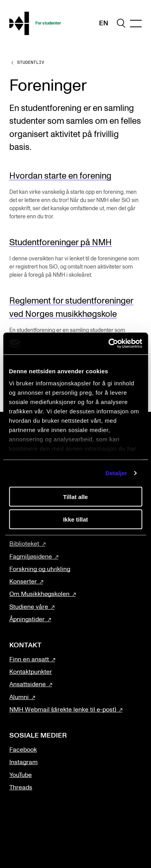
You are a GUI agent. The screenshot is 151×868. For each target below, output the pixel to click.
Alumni (19, 697)
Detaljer (116, 473)
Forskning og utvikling (40, 569)
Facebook (23, 750)
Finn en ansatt (29, 659)
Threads (21, 787)
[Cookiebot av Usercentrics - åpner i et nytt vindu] (108, 344)
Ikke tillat (75, 519)
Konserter (23, 582)
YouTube (21, 775)
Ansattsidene (28, 684)
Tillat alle (76, 496)
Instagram (23, 762)
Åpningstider (27, 619)
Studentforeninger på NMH (61, 243)
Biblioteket (24, 544)
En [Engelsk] (104, 23)
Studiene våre (29, 607)
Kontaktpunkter (31, 672)
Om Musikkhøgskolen (39, 594)
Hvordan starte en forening (60, 176)
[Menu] (136, 24)
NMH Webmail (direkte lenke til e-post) (63, 710)
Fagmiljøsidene (31, 557)
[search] (121, 23)
